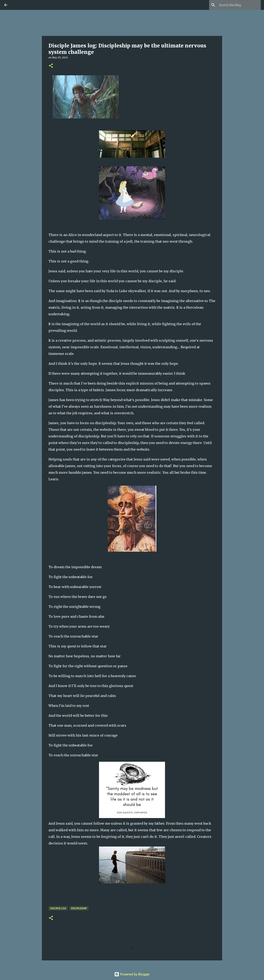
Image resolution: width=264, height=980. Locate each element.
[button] (51, 66)
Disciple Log (58, 908)
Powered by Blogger (132, 974)
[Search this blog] (239, 5)
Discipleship (79, 908)
